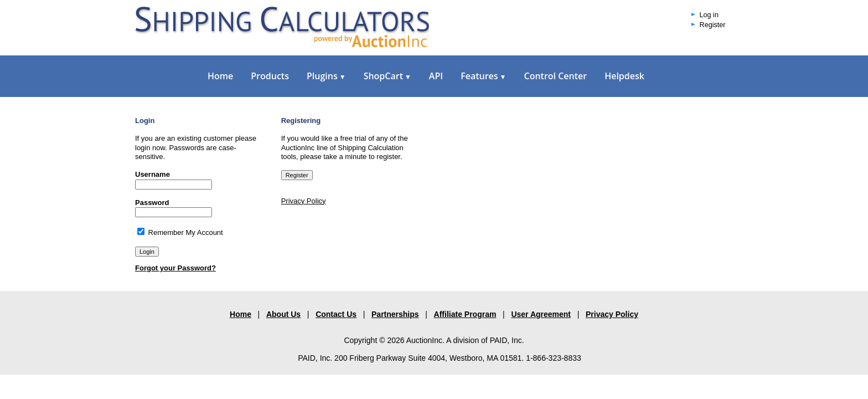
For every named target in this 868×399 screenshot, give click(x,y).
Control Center (555, 76)
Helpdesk (624, 76)
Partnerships (395, 314)
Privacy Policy (304, 201)
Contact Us (336, 314)
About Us (283, 314)
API (436, 76)
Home (220, 76)
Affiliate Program (465, 314)
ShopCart (387, 76)
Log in (709, 15)
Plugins (326, 76)
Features (483, 76)
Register (713, 25)
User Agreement (541, 314)
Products (270, 76)
